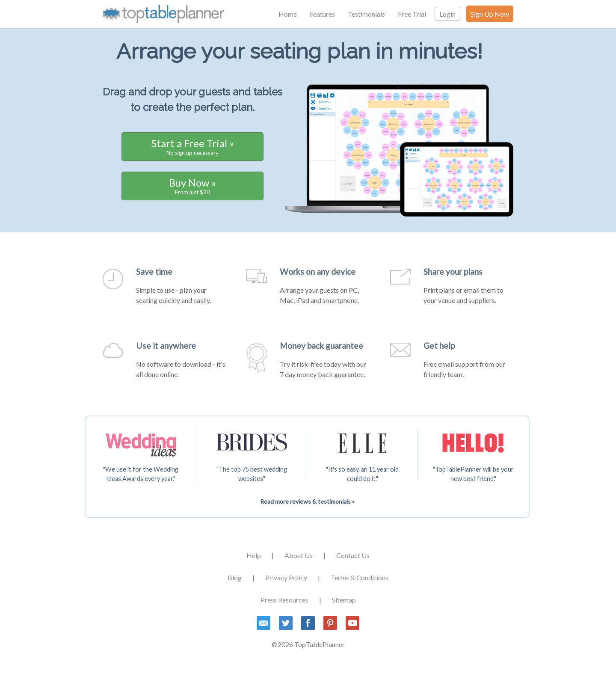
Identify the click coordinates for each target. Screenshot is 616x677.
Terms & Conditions (360, 578)
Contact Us (353, 555)
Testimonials (366, 14)
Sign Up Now (490, 14)
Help (254, 555)
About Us (299, 555)
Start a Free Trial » (193, 147)
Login (447, 14)
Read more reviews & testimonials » (307, 501)
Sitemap (344, 600)
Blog (235, 578)
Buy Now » (192, 186)
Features (322, 14)
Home (288, 14)
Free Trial (412, 14)
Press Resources (284, 600)
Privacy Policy (286, 578)
